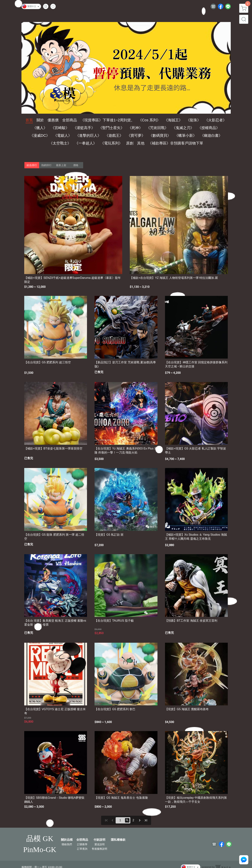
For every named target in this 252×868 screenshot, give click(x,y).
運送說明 (99, 844)
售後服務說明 (99, 849)
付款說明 (99, 840)
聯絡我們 (67, 844)
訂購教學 (82, 844)
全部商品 (82, 840)
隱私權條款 (118, 840)
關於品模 (67, 840)
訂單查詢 (82, 849)
